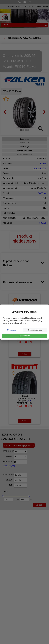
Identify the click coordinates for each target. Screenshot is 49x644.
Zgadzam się (24, 336)
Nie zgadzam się (35, 330)
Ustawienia (12, 330)
